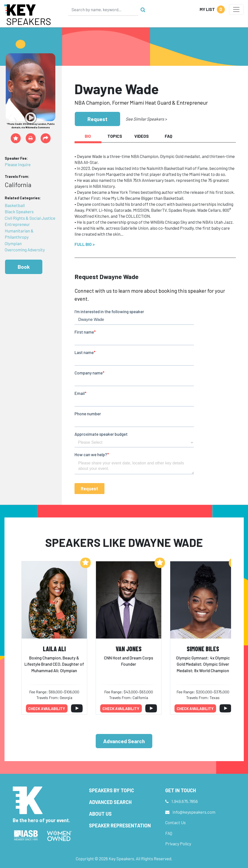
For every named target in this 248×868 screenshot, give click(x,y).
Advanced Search (124, 741)
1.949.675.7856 (185, 801)
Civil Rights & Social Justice (30, 218)
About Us (100, 814)
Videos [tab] (142, 136)
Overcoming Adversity (25, 250)
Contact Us (175, 822)
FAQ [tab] (168, 136)
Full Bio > (85, 244)
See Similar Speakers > (146, 119)
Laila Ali (54, 649)
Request (97, 119)
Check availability (47, 709)
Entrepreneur (17, 224)
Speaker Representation (120, 825)
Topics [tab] (115, 136)
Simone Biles (203, 649)
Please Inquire (18, 164)
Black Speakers (19, 212)
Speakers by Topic (112, 790)
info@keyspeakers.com (194, 812)
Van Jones (129, 649)
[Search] (103, 9)
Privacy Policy (178, 844)
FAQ (169, 833)
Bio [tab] (88, 136)
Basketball (15, 205)
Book (24, 267)
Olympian (13, 243)
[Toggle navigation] (236, 9)
